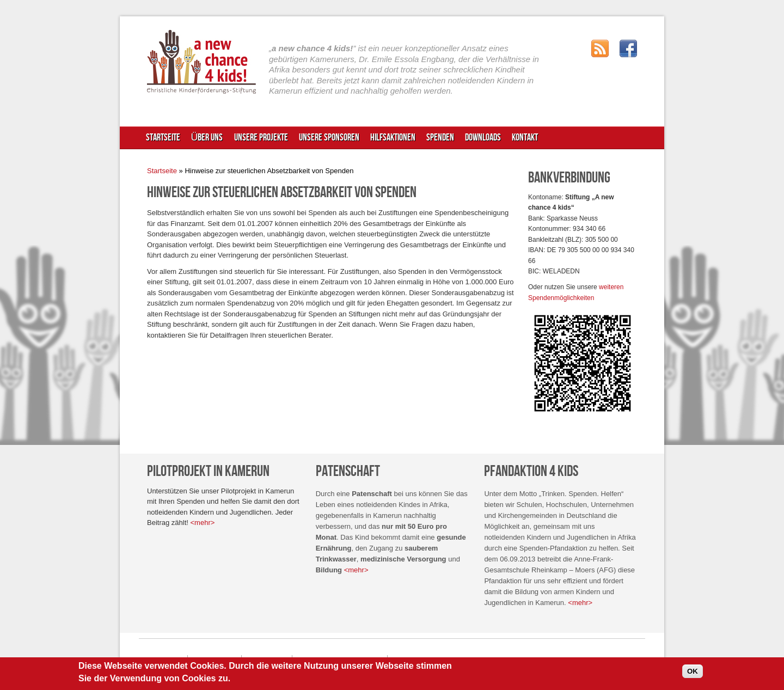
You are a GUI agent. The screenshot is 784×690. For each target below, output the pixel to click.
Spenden (439, 140)
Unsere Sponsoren (329, 138)
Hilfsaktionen (391, 140)
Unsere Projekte (261, 138)
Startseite (163, 138)
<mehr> (203, 523)
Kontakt (525, 138)
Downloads (483, 138)
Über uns (206, 140)
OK (693, 674)
